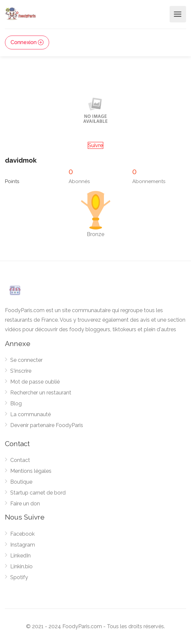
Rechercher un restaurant (41, 393)
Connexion (27, 42)
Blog (16, 403)
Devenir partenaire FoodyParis (47, 425)
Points (12, 181)
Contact (20, 460)
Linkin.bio (21, 566)
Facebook (22, 534)
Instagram (23, 545)
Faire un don (25, 504)
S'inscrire (21, 371)
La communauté (31, 414)
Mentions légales (31, 471)
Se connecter (26, 360)
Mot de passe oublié (35, 382)
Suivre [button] (95, 145)
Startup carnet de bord (38, 493)
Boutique (21, 482)
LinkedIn (20, 556)
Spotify (19, 577)
